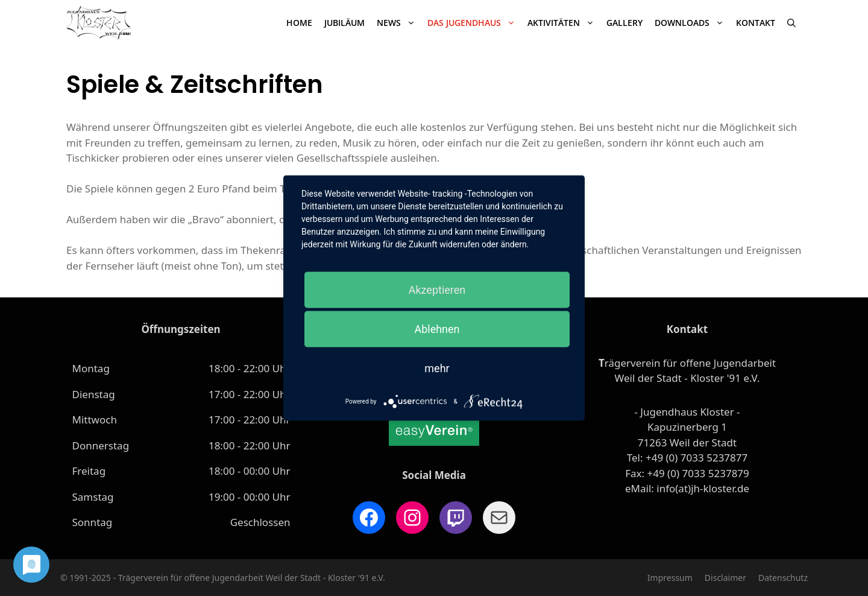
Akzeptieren (437, 290)
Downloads (692, 23)
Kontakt (756, 23)
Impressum (670, 578)
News (399, 23)
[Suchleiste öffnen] (791, 23)
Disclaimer (725, 578)
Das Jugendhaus (474, 23)
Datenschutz (783, 578)
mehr (437, 368)
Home (299, 23)
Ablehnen (437, 329)
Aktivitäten (564, 23)
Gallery (624, 23)
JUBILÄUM (344, 23)
